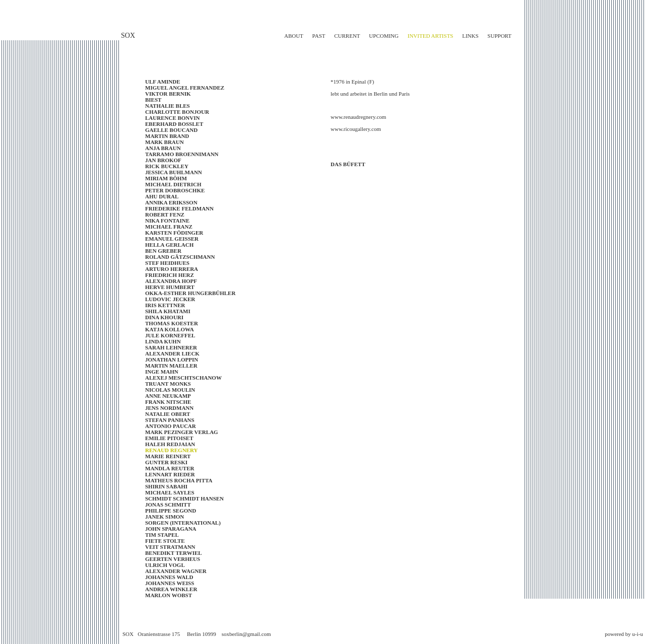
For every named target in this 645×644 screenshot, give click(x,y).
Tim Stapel (162, 535)
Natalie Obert (168, 414)
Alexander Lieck (172, 353)
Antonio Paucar (171, 426)
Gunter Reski (166, 462)
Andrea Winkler (171, 589)
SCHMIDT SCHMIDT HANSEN (184, 498)
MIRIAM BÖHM (166, 178)
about (294, 36)
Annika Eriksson (171, 202)
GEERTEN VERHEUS (173, 559)
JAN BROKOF (163, 160)
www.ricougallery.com (356, 129)
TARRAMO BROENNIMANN (182, 154)
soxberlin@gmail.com (246, 634)
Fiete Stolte (165, 541)
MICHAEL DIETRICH (173, 184)
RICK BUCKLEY (167, 166)
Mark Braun (165, 142)
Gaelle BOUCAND (171, 130)
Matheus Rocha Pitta (179, 480)
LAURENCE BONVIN (173, 118)
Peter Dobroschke (175, 190)
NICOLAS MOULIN (170, 390)
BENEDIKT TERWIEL (174, 553)
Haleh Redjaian (170, 444)
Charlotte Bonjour (177, 112)
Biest (153, 100)
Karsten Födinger (174, 233)
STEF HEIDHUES (167, 263)
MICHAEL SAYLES (170, 492)
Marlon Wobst (169, 595)
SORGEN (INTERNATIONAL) (183, 523)
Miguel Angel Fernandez (185, 88)
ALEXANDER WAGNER (176, 571)
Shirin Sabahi (166, 486)
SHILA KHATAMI (168, 311)
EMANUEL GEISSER (172, 239)
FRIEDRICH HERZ (170, 275)
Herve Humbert (170, 287)
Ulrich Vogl (165, 565)
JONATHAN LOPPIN (172, 360)
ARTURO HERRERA (172, 269)
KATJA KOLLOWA (170, 329)
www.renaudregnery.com (358, 117)
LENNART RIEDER (170, 474)
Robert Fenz (165, 214)
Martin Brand (167, 136)
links (470, 36)
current (347, 36)
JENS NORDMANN (169, 408)
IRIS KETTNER (165, 305)
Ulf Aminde (163, 82)
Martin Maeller (171, 366)
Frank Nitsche (168, 402)
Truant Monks (168, 384)
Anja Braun (163, 148)
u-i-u (638, 634)
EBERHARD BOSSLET (174, 124)
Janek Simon (165, 517)
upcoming (384, 36)
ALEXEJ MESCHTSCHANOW (183, 378)
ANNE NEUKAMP (168, 396)
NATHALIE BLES (168, 106)
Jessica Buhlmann (174, 172)
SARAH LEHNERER (171, 347)
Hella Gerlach (169, 245)
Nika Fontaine (167, 221)
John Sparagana (171, 529)
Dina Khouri (164, 317)
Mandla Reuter (170, 468)
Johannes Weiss (170, 583)
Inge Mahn (162, 372)
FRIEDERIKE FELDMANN (179, 208)
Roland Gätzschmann (180, 257)
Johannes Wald (169, 577)
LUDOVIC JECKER (170, 299)
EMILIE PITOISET (169, 438)
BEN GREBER (163, 251)
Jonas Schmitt (168, 505)
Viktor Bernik (168, 94)
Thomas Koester (172, 323)
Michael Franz (169, 227)
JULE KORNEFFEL (170, 335)
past (319, 36)
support (499, 36)
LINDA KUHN (163, 341)
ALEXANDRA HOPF (171, 281)
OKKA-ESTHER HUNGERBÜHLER (190, 293)
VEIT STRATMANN (170, 547)
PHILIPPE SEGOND (171, 511)
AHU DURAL (162, 196)
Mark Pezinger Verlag (182, 432)
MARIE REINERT (168, 456)
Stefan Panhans (170, 420)
